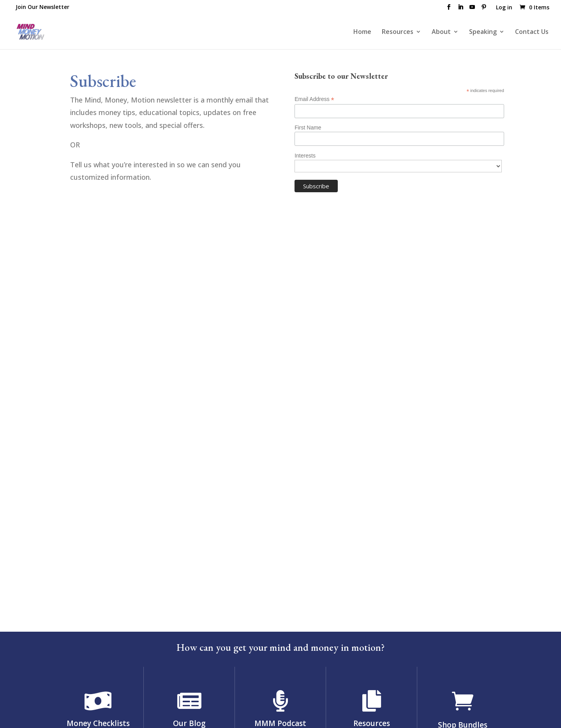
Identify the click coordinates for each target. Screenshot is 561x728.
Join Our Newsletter (42, 7)
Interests (305, 156)
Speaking (483, 32)
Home (362, 32)
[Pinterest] (484, 9)
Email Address (314, 99)
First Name (308, 128)
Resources (398, 32)
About (441, 32)
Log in (504, 8)
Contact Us (532, 32)
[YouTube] (472, 9)
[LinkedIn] (460, 9)
